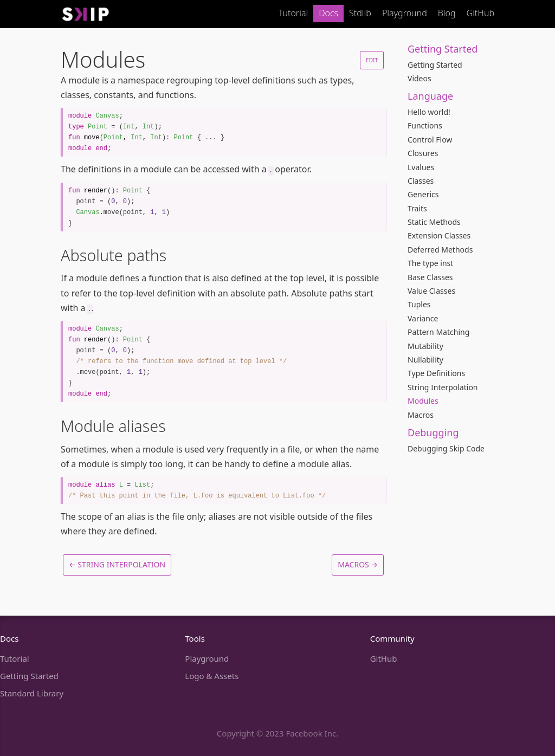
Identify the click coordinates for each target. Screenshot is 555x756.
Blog (447, 13)
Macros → (358, 564)
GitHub (480, 13)
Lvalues (421, 167)
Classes (421, 181)
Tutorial (293, 13)
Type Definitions (436, 373)
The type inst (430, 263)
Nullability (425, 360)
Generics (423, 194)
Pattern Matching (438, 332)
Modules (423, 401)
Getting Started (435, 65)
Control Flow (430, 140)
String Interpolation (443, 387)
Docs (328, 13)
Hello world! (429, 112)
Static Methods (434, 222)
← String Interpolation (117, 564)
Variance (423, 318)
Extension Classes (439, 235)
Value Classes (431, 291)
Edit (372, 60)
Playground (405, 13)
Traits (417, 208)
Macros (421, 415)
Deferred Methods (440, 250)
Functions (425, 125)
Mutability (425, 346)
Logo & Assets (212, 676)
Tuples (419, 304)
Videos (420, 78)
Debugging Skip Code (446, 448)
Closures (423, 153)
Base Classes (430, 277)
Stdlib (360, 13)
